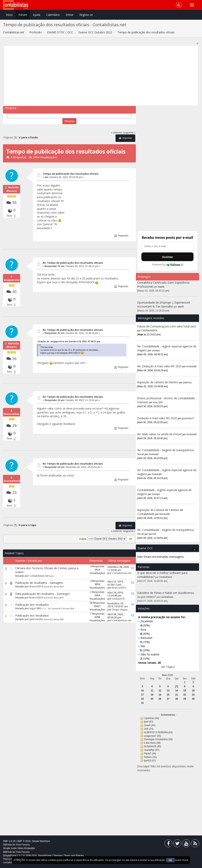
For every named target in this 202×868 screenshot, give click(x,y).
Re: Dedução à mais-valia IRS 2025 (159, 366)
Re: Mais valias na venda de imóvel (159, 434)
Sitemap (58, 856)
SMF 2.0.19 (9, 841)
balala (161, 287)
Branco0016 (36, 597)
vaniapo (156, 351)
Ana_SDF (158, 402)
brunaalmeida (13, 491)
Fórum (23, 15)
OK (171, 860)
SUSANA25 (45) (153, 746)
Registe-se (86, 15)
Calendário (53, 15)
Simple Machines (41, 841)
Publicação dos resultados (32, 615)
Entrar (70, 15)
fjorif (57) (149, 722)
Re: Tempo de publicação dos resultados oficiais (73, 263)
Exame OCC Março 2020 (54, 630)
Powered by (168, 265)
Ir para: (83, 549)
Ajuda (37, 15)
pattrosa (187, 382)
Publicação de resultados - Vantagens (39, 593)
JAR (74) (149, 729)
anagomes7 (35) (153, 736)
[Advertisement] (101, 76)
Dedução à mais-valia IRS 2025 (157, 418)
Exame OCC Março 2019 (54, 597)
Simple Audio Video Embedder (19, 848)
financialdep (12, 422)
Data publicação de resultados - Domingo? (43, 604)
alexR (181, 307)
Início (9, 15)
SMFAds (7, 845)
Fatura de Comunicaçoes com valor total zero (167, 326)
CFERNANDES (149, 331)
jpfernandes (36, 630)
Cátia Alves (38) (152, 743)
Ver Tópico (168, 667)
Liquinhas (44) (151, 718)
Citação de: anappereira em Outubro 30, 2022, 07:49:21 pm (69, 344)
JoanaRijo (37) (152, 750)
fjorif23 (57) (150, 761)
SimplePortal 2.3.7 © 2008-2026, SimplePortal (27, 856)
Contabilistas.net (39, 586)
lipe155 (152, 534)
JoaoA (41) (150, 725)
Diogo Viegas (120, 620)
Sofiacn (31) (150, 757)
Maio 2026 (167, 675)
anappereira (12, 283)
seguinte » (129, 133)
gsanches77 (188, 418)
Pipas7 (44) (150, 754)
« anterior (117, 133)
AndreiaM (191, 367)
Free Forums (23, 845)
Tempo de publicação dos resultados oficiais (71, 174)
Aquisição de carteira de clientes (158, 382)
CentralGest (166, 577)
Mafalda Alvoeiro (13, 192)
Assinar (167, 257)
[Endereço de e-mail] (167, 246)
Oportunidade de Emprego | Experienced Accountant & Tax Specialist (163, 304)
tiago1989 (35, 619)
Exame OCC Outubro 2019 (63, 619)
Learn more (182, 860)
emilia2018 (118, 609)
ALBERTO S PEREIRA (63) (158, 732)
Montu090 (165, 514)
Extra (51, 586)
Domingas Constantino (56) (158, 739)
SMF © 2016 (24, 841)
